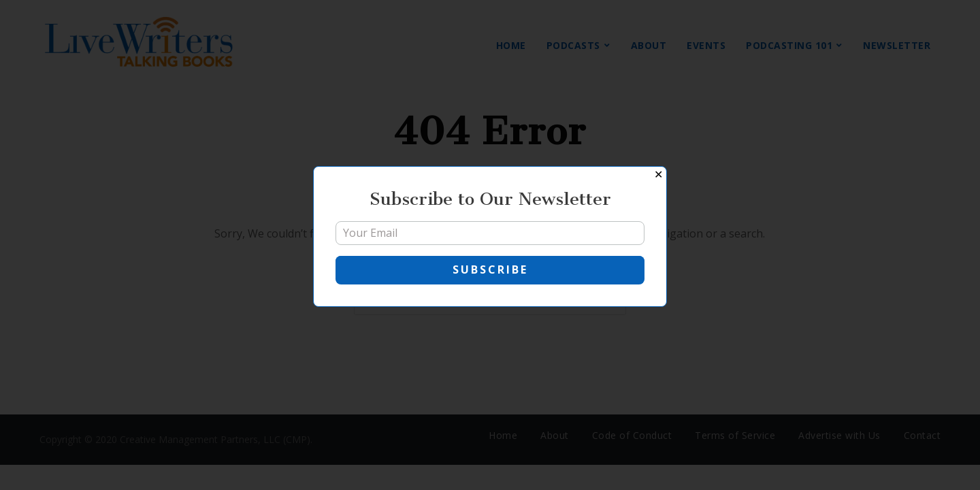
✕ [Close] (658, 175)
